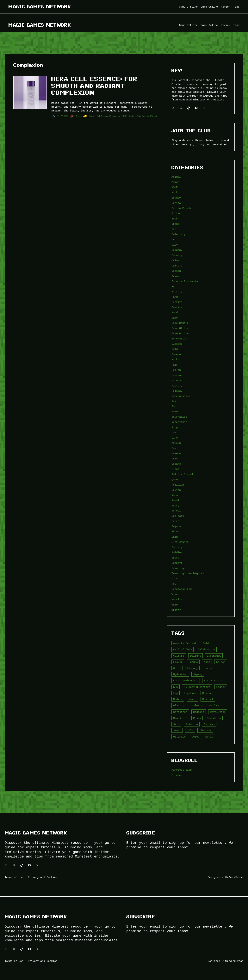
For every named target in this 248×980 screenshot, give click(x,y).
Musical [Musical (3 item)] (208, 699)
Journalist (179, 417)
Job (174, 406)
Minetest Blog (182, 770)
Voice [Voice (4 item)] (195, 737)
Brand (175, 224)
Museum (176, 453)
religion (178, 485)
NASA (175, 459)
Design (176, 271)
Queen (175, 479)
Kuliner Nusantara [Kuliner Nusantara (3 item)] (197, 687)
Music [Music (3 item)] (192, 699)
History (177, 386)
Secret (176, 521)
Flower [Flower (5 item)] (178, 662)
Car (174, 229)
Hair (175, 365)
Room (175, 495)
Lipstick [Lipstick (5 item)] (190, 693)
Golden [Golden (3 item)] (221, 662)
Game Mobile (180, 323)
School (176, 511)
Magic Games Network (40, 7)
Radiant (132, 116)
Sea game (178, 516)
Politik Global (182, 474)
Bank (175, 192)
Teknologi (178, 568)
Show (175, 532)
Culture (177, 266)
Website (177, 599)
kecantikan (179, 422)
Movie (175, 448)
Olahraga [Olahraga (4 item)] (179, 705)
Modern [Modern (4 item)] (178, 699)
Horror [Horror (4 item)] (208, 668)
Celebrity (178, 234)
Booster (92, 116)
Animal (176, 177)
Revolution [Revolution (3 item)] (218, 712)
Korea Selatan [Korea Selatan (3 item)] (214, 681)
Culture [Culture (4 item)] (179, 656)
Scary (175, 506)
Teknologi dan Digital (188, 573)
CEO (174, 239)
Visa (175, 594)
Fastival (178, 302)
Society (177, 547)
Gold (175, 349)
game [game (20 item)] (207, 662)
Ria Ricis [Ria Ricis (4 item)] (180, 718)
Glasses (177, 344)
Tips (175, 579)
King (175, 427)
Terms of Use (14, 877)
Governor (178, 354)
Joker (175, 412)
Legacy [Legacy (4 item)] (221, 687)
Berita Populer (182, 208)
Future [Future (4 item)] (193, 662)
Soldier (177, 552)
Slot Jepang (180, 542)
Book (175, 219)
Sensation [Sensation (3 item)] (214, 718)
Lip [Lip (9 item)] (176, 693)
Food (175, 312)
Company (177, 250)
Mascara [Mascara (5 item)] (208, 693)
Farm (175, 297)
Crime (175, 260)
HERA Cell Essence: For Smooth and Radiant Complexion (94, 86)
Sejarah (177, 526)
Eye (174, 287)
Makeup (176, 443)
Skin (139, 116)
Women (175, 605)
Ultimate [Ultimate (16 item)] (179, 737)
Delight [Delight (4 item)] (195, 656)
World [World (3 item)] (209, 737)
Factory (177, 292)
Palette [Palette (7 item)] (197, 705)
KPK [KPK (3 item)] (176, 687)
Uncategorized (182, 589)
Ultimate (154, 116)
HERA (124, 116)
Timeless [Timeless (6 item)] (205, 730)
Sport (175, 558)
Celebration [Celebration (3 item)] (206, 649)
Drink (175, 276)
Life (175, 438)
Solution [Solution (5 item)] (192, 724)
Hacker (176, 359)
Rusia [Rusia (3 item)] (197, 718)
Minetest (178, 775)
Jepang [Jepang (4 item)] (198, 674)
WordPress (236, 877)
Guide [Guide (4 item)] (177, 668)
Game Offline (181, 328)
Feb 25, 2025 (63, 116)
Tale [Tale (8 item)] (190, 730)
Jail (175, 401)
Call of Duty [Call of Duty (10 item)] (183, 649)
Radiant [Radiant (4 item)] (199, 712)
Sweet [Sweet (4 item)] (177, 730)
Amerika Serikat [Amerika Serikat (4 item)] (185, 643)
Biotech (177, 213)
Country (177, 255)
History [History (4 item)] (192, 668)
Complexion (115, 116)
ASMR (175, 187)
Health (176, 370)
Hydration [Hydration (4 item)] (180, 674)
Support (177, 563)
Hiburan (177, 380)
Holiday (177, 391)
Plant (175, 469)
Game (175, 318)
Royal (175, 500)
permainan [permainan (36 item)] (180, 712)
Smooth (146, 116)
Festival (178, 307)
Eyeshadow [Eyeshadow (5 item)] (214, 656)
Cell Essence (102, 116)
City (175, 245)
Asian (175, 182)
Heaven (176, 375)
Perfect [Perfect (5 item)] (214, 705)
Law (174, 432)
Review (176, 490)
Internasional (182, 396)
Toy (174, 584)
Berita (176, 203)
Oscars (176, 464)
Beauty (79, 116)
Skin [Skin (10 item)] (176, 724)
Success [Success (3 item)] (209, 724)
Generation (179, 339)
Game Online (180, 333)
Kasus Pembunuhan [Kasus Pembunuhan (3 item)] (186, 681)
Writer (176, 610)
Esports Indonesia (185, 281)
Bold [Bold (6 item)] (206, 643)
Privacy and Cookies (43, 877)
